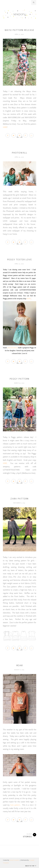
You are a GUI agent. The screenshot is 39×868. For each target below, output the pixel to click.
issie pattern (19, 662)
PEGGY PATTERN (19, 379)
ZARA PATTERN (19, 499)
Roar (20, 665)
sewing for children (20, 495)
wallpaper (20, 150)
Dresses (20, 27)
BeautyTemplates (14, 860)
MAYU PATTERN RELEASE (19, 30)
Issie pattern (15, 805)
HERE (5, 127)
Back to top (31, 866)
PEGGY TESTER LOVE (20, 260)
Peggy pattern (19, 256)
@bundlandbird (12, 348)
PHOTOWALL (20, 153)
